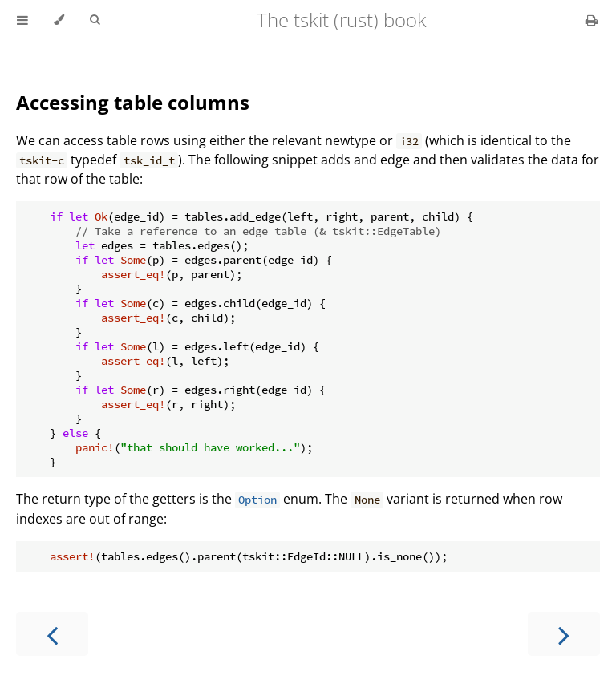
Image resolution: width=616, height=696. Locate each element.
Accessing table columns (133, 102)
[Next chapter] (564, 634)
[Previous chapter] (52, 634)
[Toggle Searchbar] (95, 20)
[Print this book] (592, 20)
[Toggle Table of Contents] (22, 20)
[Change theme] (59, 20)
